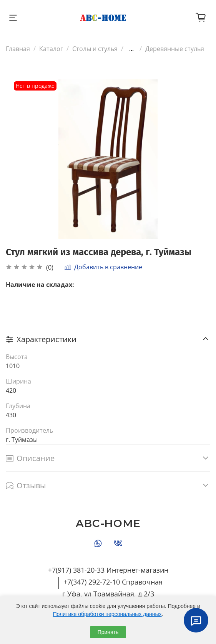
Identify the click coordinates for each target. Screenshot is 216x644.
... (131, 49)
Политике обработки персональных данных (107, 614)
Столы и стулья (95, 49)
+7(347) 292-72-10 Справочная (113, 582)
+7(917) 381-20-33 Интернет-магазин (108, 570)
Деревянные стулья (175, 49)
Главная (18, 49)
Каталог (51, 49)
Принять (108, 632)
